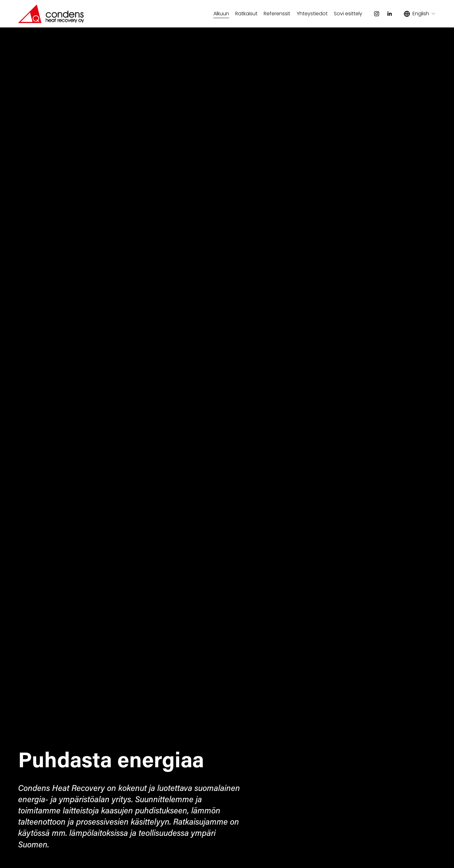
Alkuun (221, 14)
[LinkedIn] (389, 14)
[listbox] (420, 14)
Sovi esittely (348, 14)
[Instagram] (377, 14)
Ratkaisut (246, 14)
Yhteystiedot (312, 14)
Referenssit (277, 14)
